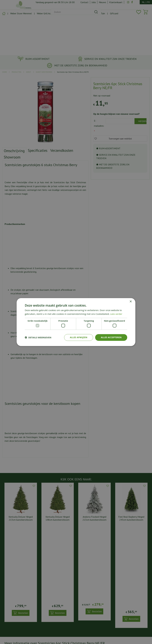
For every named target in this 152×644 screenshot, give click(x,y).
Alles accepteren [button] (111, 337)
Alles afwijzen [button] (79, 337)
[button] (38, 337)
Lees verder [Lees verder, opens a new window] (116, 314)
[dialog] (76, 322)
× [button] (131, 301)
